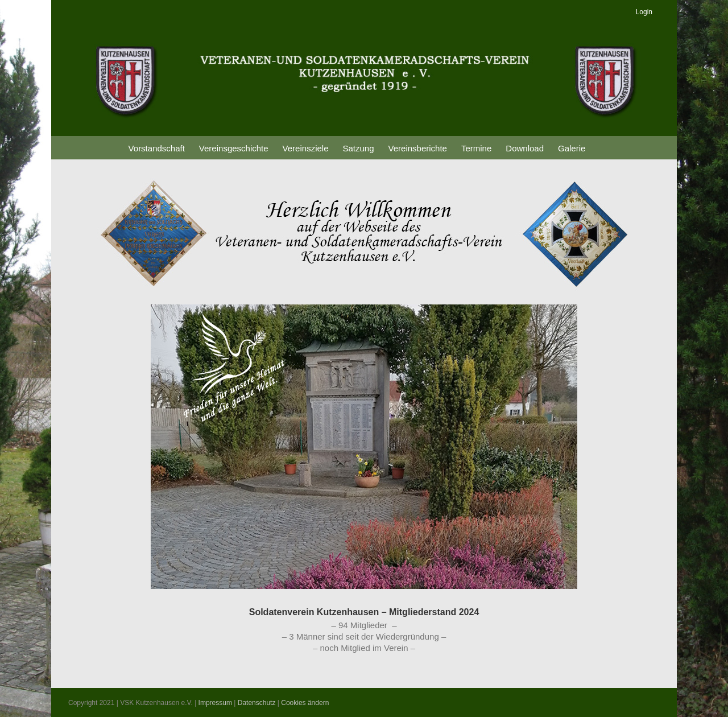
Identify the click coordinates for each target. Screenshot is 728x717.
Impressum (215, 703)
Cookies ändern (305, 703)
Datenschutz (257, 703)
